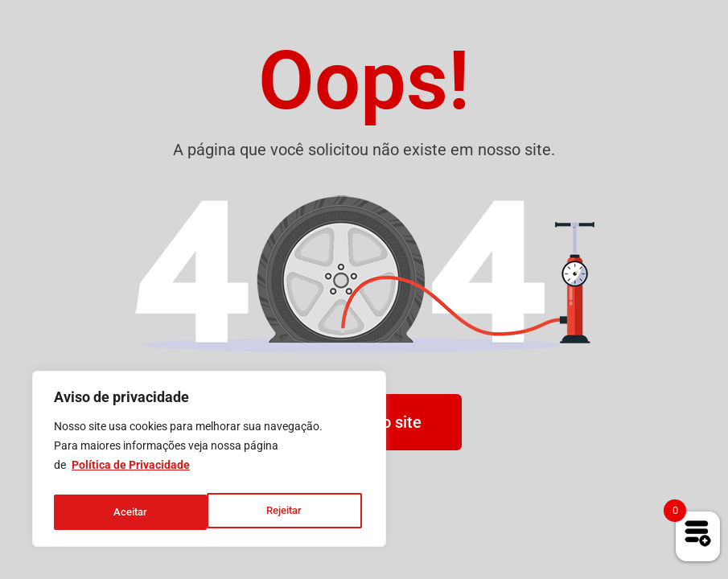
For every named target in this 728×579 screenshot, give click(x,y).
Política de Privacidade (131, 472)
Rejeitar (131, 512)
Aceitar (290, 512)
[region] (209, 462)
